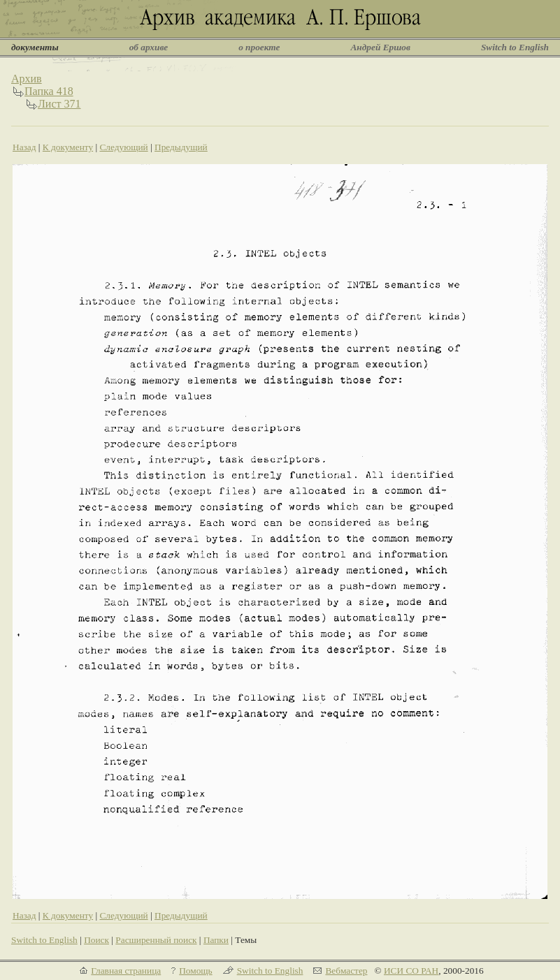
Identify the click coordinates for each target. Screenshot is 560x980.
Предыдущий (181, 147)
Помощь (195, 971)
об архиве (149, 47)
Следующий (123, 147)
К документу (68, 147)
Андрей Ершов (380, 47)
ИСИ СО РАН (411, 971)
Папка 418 (49, 91)
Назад (24, 147)
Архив (27, 79)
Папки (216, 940)
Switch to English (515, 47)
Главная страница (126, 971)
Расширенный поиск (156, 940)
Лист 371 (59, 104)
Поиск (96, 940)
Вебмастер (346, 971)
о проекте (259, 47)
